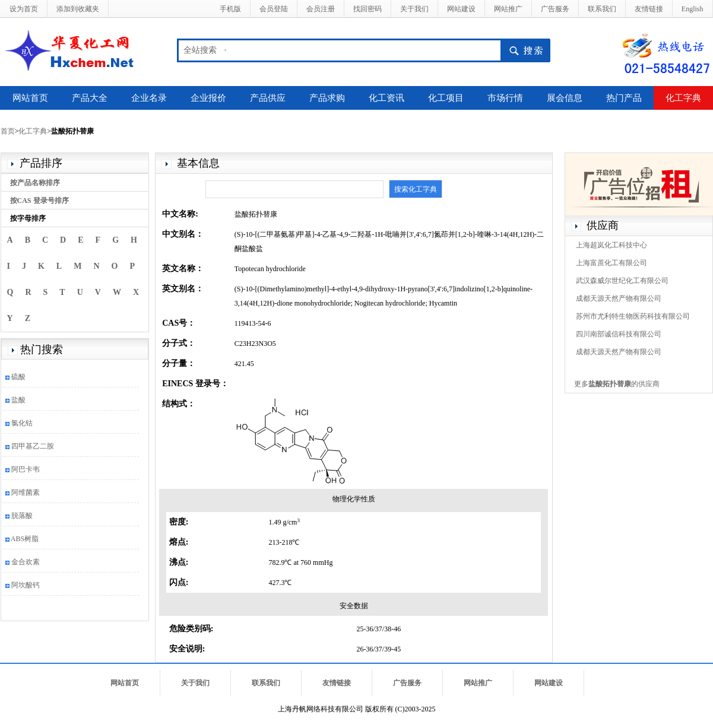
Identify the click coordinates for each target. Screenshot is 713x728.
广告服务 (555, 9)
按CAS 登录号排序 (39, 201)
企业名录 (149, 98)
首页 (8, 131)
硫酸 (18, 377)
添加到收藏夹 (78, 9)
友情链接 (649, 9)
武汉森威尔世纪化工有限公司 (622, 281)
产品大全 (90, 98)
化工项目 (446, 98)
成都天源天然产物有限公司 (619, 298)
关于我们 (414, 9)
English (693, 9)
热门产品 (624, 98)
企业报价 (208, 98)
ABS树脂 (25, 539)
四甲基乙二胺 (33, 446)
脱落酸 (22, 516)
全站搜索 (200, 50)
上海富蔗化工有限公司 (611, 263)
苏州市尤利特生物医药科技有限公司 (633, 316)
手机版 (230, 9)
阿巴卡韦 (26, 469)
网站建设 (461, 9)
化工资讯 (386, 98)
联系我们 (602, 9)
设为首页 (24, 9)
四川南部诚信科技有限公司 (619, 334)
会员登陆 (274, 9)
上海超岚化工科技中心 (611, 245)
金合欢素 (26, 562)
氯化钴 (22, 423)
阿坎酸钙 (26, 585)
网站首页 (30, 98)
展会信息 (565, 98)
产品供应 (268, 98)
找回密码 (367, 9)
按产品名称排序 (35, 183)
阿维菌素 (26, 492)
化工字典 (683, 98)
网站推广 (508, 9)
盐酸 (18, 400)
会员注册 (321, 9)
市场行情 (505, 98)
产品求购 (327, 98)
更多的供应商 (617, 384)
